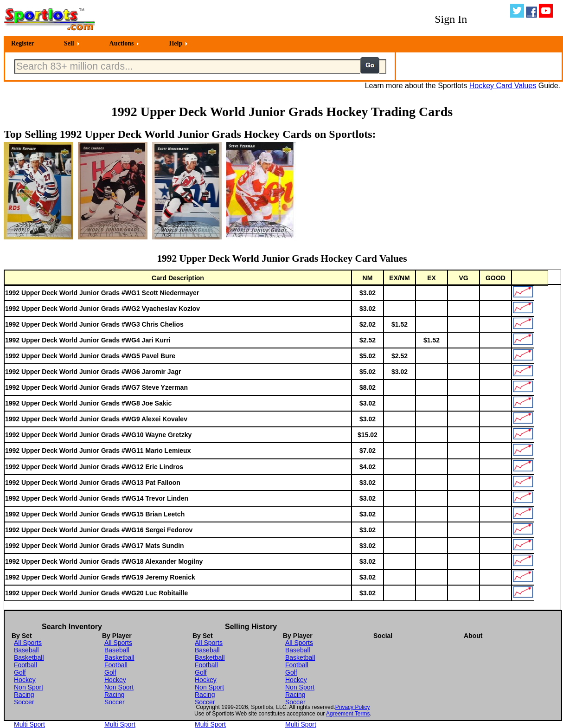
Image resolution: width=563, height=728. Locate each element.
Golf (20, 672)
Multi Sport (29, 724)
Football (26, 665)
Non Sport (29, 687)
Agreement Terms (348, 714)
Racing (24, 695)
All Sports (28, 643)
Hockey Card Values (503, 86)
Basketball (29, 657)
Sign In (451, 19)
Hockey (25, 680)
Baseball (26, 650)
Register (23, 43)
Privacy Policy (353, 707)
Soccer (24, 702)
